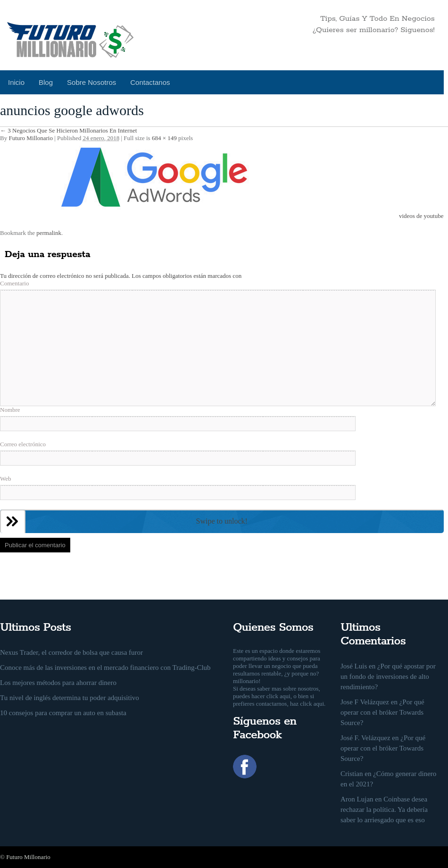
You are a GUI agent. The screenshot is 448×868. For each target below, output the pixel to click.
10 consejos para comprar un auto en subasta (63, 713)
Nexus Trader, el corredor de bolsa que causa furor (71, 652)
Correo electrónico (23, 444)
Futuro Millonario (31, 138)
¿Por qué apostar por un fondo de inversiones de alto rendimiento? (388, 676)
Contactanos (150, 82)
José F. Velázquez (365, 738)
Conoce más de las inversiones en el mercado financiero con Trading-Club (105, 668)
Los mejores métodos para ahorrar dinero (58, 683)
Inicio (16, 82)
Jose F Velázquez (365, 702)
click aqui (278, 696)
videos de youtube (421, 216)
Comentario (14, 283)
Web (6, 479)
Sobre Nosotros (91, 82)
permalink (49, 233)
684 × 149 (164, 138)
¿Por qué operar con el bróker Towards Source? (382, 712)
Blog (46, 82)
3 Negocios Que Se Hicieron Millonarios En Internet (68, 130)
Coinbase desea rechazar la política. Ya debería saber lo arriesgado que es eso (384, 810)
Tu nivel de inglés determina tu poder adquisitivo (70, 698)
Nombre (10, 410)
